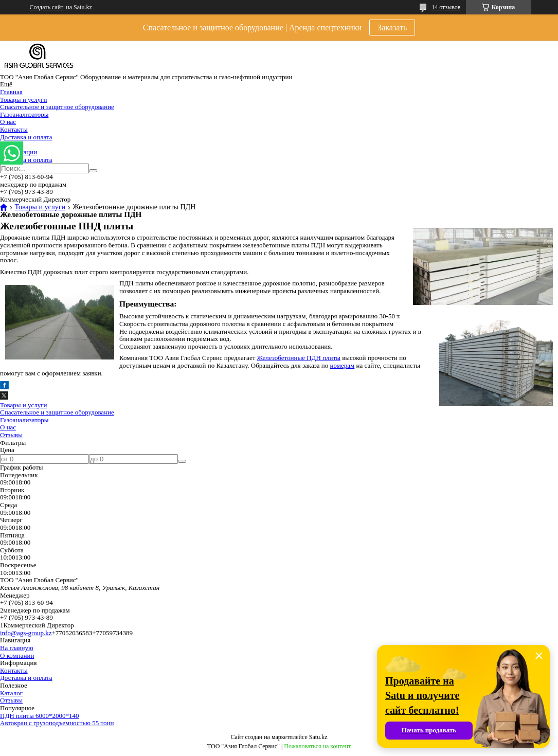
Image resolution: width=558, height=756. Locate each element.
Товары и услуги (23, 100)
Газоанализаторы (24, 114)
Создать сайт (47, 7)
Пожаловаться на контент (317, 746)
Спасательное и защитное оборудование (57, 107)
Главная (11, 92)
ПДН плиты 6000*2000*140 (39, 716)
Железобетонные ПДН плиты (299, 358)
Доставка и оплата (26, 137)
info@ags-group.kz (26, 633)
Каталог (11, 693)
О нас (8, 122)
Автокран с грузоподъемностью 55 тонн (57, 723)
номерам (343, 365)
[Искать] (93, 171)
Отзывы (11, 435)
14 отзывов (446, 7)
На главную (17, 648)
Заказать (392, 28)
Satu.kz (318, 737)
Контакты (14, 129)
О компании (17, 655)
